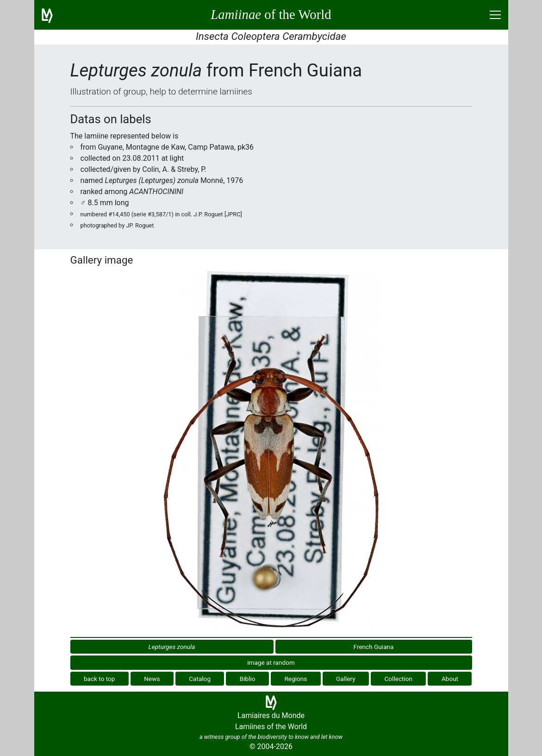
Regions (296, 679)
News (152, 679)
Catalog (200, 679)
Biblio (248, 679)
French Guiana (374, 647)
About (450, 679)
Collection (399, 679)
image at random (271, 662)
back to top (100, 679)
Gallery (346, 679)
